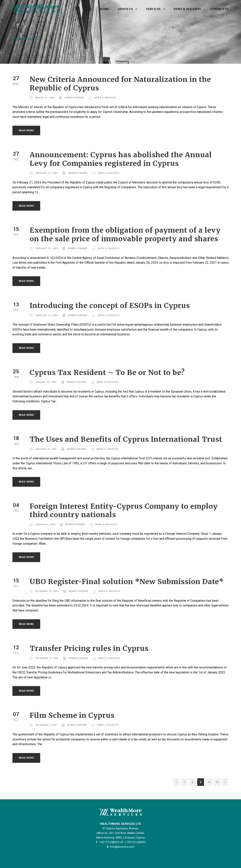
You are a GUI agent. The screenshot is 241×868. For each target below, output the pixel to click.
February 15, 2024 (46, 248)
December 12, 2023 (47, 658)
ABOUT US (125, 9)
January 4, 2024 (45, 524)
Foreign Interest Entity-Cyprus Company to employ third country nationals (124, 510)
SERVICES (153, 9)
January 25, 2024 (46, 382)
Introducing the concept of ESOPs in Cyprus (110, 306)
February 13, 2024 (46, 315)
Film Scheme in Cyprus (72, 715)
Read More (26, 130)
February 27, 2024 (46, 173)
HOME (105, 9)
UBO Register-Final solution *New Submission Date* (127, 582)
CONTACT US (219, 9)
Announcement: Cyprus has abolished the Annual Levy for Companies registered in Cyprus (121, 159)
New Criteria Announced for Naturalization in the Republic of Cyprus (120, 84)
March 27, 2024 (45, 98)
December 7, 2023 (46, 725)
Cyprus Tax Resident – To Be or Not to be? (107, 372)
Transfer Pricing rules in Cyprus (89, 648)
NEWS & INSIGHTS (187, 9)
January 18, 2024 (46, 449)
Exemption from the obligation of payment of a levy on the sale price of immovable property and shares (125, 234)
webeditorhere (74, 98)
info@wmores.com (122, 847)
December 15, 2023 (47, 591)
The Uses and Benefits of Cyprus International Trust (126, 439)
